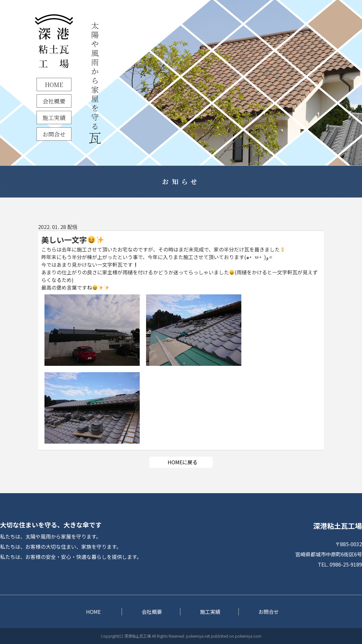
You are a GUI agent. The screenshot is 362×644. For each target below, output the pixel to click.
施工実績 (54, 117)
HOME (54, 84)
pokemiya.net (198, 636)
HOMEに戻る (183, 462)
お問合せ (54, 134)
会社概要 (54, 101)
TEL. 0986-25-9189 (340, 564)
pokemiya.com (248, 636)
